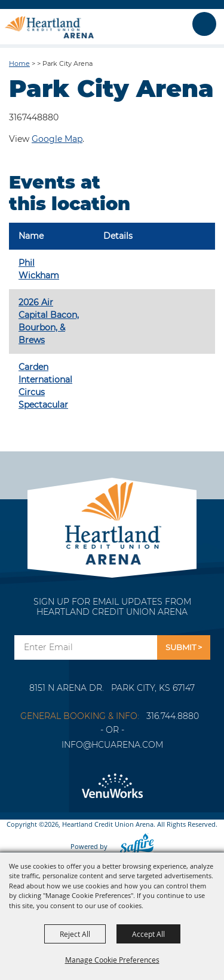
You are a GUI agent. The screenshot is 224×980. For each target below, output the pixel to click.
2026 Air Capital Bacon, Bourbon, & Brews (49, 321)
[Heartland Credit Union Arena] (49, 27)
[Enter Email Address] (86, 647)
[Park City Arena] (112, 520)
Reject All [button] (75, 934)
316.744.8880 (173, 716)
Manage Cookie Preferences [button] (112, 960)
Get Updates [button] (184, 647)
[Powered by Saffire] (133, 846)
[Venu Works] (112, 786)
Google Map (57, 139)
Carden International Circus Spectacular (45, 386)
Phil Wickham (39, 269)
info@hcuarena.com (112, 745)
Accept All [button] (148, 934)
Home (19, 63)
